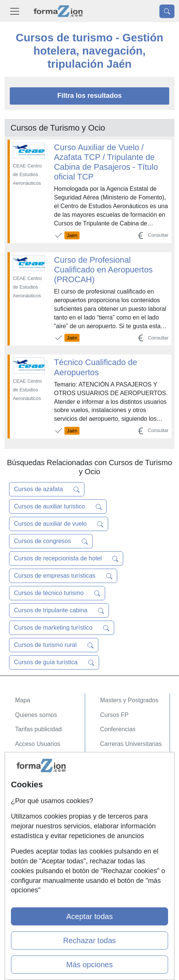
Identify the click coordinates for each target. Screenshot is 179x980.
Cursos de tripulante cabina (59, 610)
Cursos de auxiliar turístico (58, 507)
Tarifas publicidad (38, 729)
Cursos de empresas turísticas (63, 576)
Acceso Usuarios (38, 744)
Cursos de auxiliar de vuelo (59, 524)
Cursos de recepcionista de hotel (66, 558)
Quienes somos (36, 715)
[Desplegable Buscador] (167, 11)
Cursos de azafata (47, 489)
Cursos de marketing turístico (62, 628)
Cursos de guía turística (54, 662)
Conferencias (118, 729)
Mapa (23, 700)
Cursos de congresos (51, 541)
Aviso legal (30, 811)
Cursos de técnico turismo (57, 593)
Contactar (28, 782)
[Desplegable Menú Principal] (15, 11)
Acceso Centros (36, 759)
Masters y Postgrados (129, 700)
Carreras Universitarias (131, 744)
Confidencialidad (37, 797)
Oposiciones (117, 759)
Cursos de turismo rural (54, 645)
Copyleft (26, 826)
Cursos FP (115, 715)
